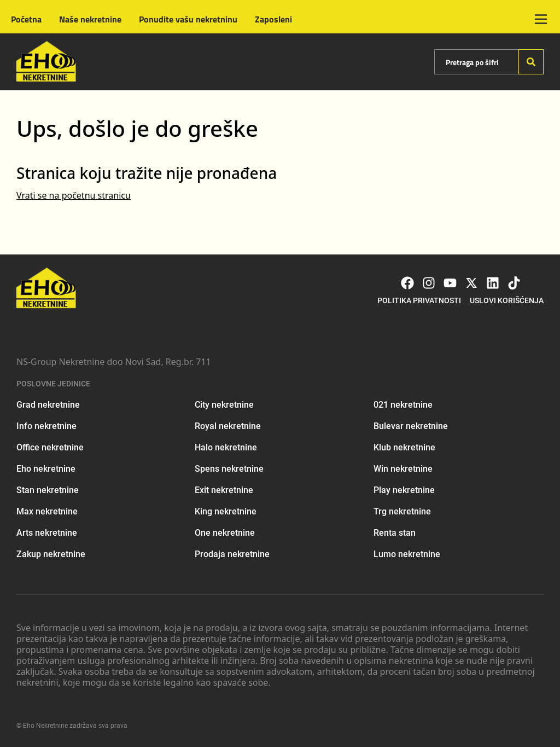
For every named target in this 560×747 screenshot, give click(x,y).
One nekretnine (225, 533)
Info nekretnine (46, 426)
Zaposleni (273, 19)
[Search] (531, 62)
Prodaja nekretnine (232, 554)
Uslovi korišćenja (507, 300)
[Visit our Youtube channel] (450, 283)
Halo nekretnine (226, 447)
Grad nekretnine (48, 405)
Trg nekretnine (402, 511)
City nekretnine (224, 405)
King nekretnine (226, 511)
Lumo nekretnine (407, 554)
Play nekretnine (404, 490)
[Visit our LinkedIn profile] (493, 283)
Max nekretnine (47, 511)
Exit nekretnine (224, 490)
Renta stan (395, 533)
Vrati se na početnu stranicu (74, 195)
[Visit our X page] (471, 283)
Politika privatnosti (419, 300)
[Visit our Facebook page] (407, 283)
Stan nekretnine (48, 490)
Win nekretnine (403, 469)
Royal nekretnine (228, 426)
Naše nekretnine (90, 19)
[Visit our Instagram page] (429, 283)
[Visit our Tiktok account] (514, 283)
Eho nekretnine (46, 469)
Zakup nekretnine (51, 554)
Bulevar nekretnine (411, 426)
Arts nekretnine (47, 533)
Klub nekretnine (404, 447)
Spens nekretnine (229, 469)
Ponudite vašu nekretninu (188, 19)
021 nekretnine (403, 405)
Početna (26, 19)
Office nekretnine (50, 447)
